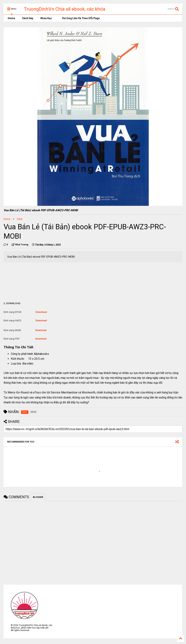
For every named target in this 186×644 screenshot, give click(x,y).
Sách (20, 219)
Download (41, 312)
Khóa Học (46, 18)
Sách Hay (28, 18)
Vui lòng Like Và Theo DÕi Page (79, 18)
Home (11, 18)
